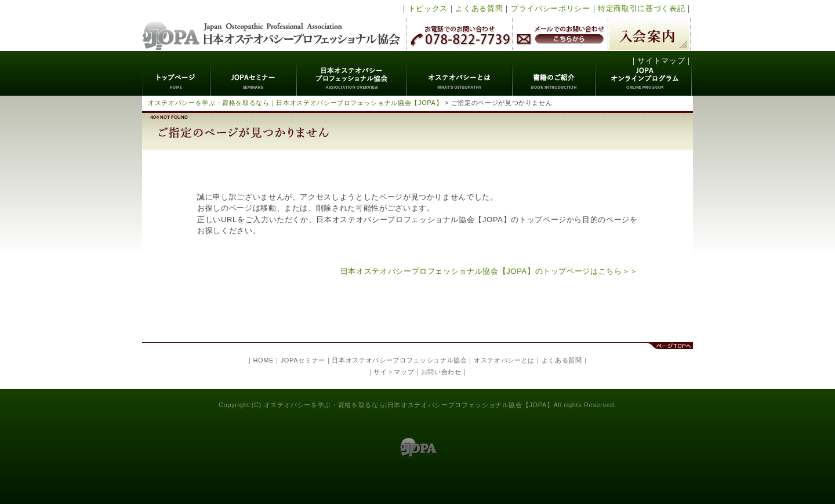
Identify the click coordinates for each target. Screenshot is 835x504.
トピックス (428, 8)
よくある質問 (479, 8)
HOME (263, 360)
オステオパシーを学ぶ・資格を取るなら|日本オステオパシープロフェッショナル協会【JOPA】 (409, 405)
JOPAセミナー (254, 73)
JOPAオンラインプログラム (644, 73)
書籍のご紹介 (554, 73)
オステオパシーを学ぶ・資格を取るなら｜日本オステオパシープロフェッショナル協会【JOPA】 (295, 103)
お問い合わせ (441, 372)
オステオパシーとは (460, 73)
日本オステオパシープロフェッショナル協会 (272, 26)
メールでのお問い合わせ (560, 33)
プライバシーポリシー (551, 8)
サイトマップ (661, 61)
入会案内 (649, 33)
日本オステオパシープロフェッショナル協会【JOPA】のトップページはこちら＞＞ (489, 271)
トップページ (177, 73)
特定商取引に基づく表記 (641, 8)
